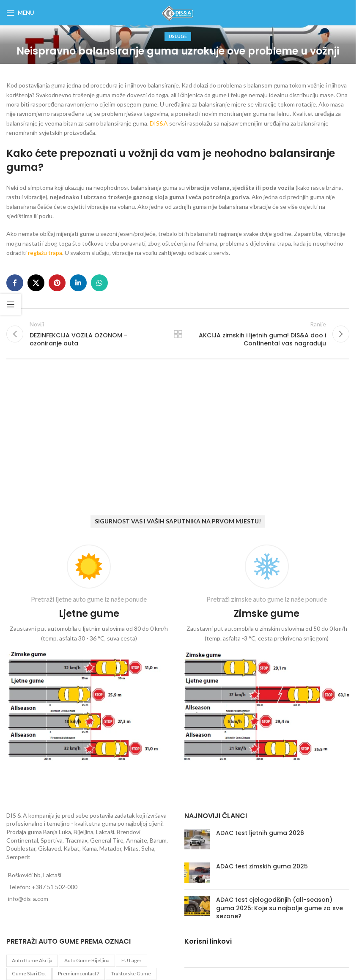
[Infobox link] (89, 655)
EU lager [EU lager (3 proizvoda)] (132, 960)
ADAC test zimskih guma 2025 (262, 866)
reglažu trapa (45, 253)
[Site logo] (178, 12)
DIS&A (159, 123)
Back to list (178, 334)
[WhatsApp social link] (99, 283)
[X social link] (36, 283)
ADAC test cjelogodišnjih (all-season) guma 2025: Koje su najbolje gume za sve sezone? (280, 908)
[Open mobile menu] (20, 13)
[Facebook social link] (15, 283)
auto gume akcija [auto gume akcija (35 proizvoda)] (32, 960)
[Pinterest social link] (57, 283)
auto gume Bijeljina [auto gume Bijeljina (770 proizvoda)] (87, 960)
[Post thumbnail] (197, 839)
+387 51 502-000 (55, 887)
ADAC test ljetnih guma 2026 (260, 833)
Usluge (178, 36)
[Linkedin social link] (78, 283)
